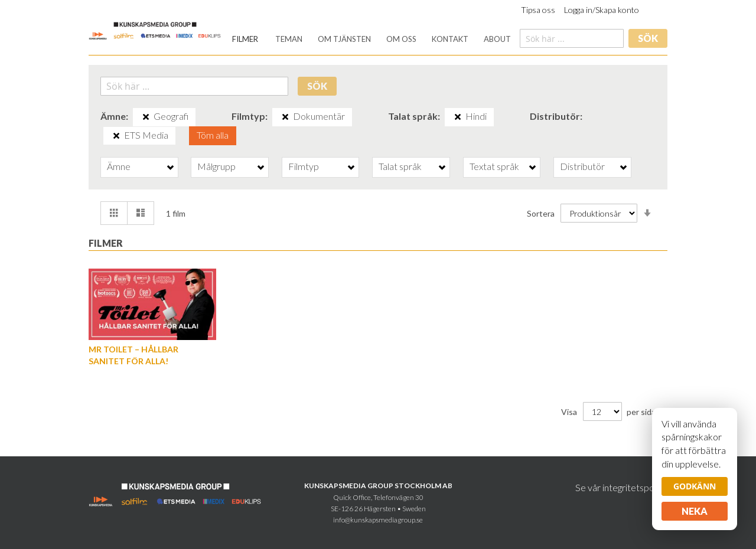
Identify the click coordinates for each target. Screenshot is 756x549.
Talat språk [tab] (400, 166)
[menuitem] (245, 39)
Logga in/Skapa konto (602, 10)
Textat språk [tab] (494, 166)
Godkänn (695, 486)
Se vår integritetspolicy (621, 487)
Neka (695, 511)
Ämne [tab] (119, 166)
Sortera (541, 213)
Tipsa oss (538, 10)
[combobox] (572, 38)
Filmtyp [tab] (304, 166)
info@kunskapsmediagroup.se (378, 520)
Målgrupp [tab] (216, 166)
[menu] (372, 39)
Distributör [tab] (582, 166)
